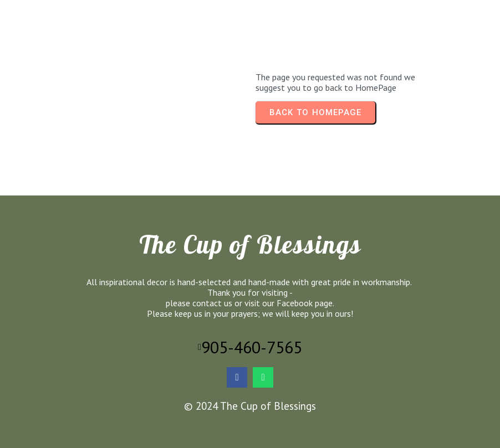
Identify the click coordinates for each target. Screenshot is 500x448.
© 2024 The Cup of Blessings (250, 406)
